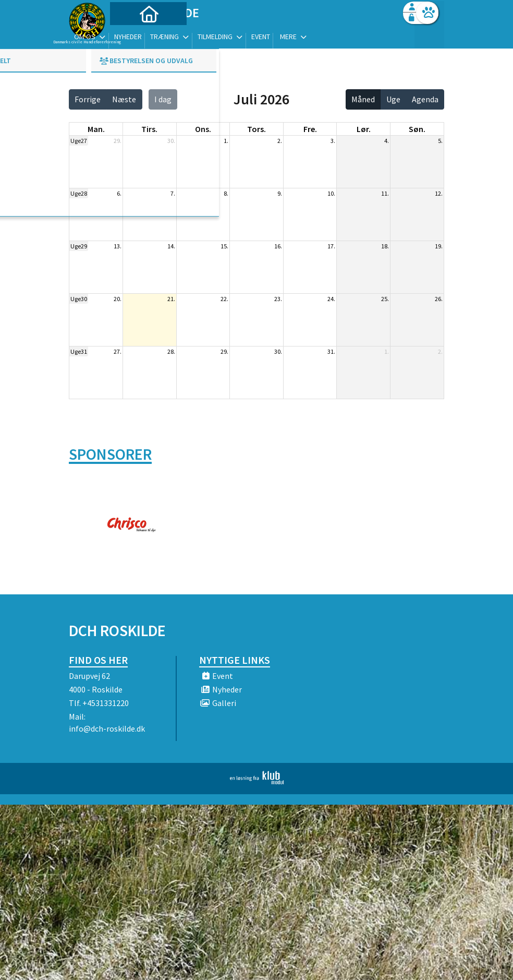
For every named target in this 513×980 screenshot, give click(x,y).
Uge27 (79, 141)
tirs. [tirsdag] (149, 129)
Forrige (88, 99)
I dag (163, 99)
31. (331, 351)
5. (440, 141)
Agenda (425, 99)
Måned (363, 99)
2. (280, 141)
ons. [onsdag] (203, 129)
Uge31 (79, 351)
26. (439, 299)
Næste (124, 99)
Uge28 (79, 193)
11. (385, 193)
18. (385, 246)
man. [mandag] (96, 129)
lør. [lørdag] (364, 129)
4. (387, 141)
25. (385, 299)
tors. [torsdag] (256, 129)
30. (171, 141)
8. (226, 193)
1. (226, 141)
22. (224, 299)
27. (118, 351)
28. (171, 351)
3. (333, 141)
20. (118, 299)
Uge (393, 99)
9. (280, 193)
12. (439, 193)
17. (331, 246)
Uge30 (79, 299)
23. (278, 299)
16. (278, 246)
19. (439, 246)
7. (173, 193)
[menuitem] (134, 35)
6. (119, 193)
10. (331, 193)
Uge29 (79, 246)
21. (171, 299)
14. (171, 246)
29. (118, 141)
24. (331, 299)
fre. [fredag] (310, 129)
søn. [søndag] (417, 129)
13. (118, 246)
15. (224, 246)
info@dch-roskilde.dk (107, 728)
